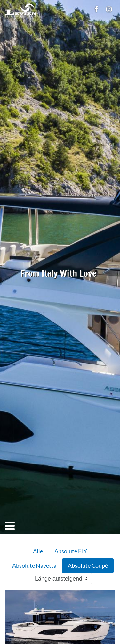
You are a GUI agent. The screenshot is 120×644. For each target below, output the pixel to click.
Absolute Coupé (88, 565)
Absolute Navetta (34, 565)
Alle (38, 551)
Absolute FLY (71, 551)
